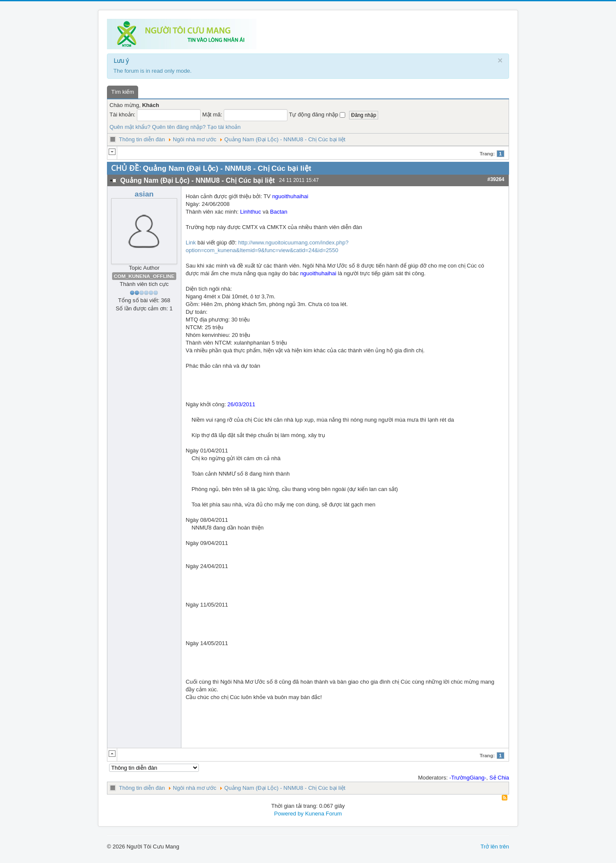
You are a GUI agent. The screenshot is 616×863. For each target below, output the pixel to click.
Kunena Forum (323, 814)
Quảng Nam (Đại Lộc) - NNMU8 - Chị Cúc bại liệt (285, 139)
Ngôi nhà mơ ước (195, 139)
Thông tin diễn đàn (142, 139)
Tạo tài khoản (224, 127)
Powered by (289, 814)
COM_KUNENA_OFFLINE (144, 276)
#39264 (496, 179)
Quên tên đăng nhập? (179, 127)
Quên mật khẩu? (130, 127)
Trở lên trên (495, 847)
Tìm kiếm (123, 92)
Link (191, 243)
